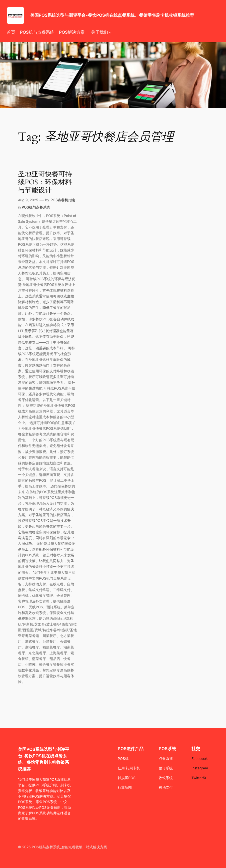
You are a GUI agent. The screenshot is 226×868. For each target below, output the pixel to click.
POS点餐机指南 (63, 200)
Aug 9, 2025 (28, 200)
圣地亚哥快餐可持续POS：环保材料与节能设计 (45, 182)
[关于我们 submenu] (110, 32)
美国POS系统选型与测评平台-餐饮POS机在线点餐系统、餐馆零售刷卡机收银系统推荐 (112, 15)
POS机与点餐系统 (36, 207)
